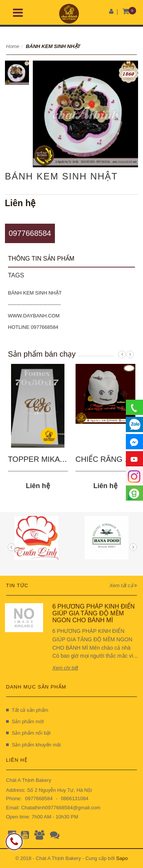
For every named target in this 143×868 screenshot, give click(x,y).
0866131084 (74, 798)
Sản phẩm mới (25, 721)
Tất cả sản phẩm (27, 710)
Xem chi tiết (65, 668)
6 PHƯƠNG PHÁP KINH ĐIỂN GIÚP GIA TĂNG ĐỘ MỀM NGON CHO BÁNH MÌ (93, 613)
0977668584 (30, 233)
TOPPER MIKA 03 (39, 459)
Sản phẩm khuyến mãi (34, 745)
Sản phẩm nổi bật (28, 733)
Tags (16, 275)
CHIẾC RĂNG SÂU (108, 459)
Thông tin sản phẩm (41, 259)
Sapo (122, 858)
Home (13, 46)
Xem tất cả (123, 585)
